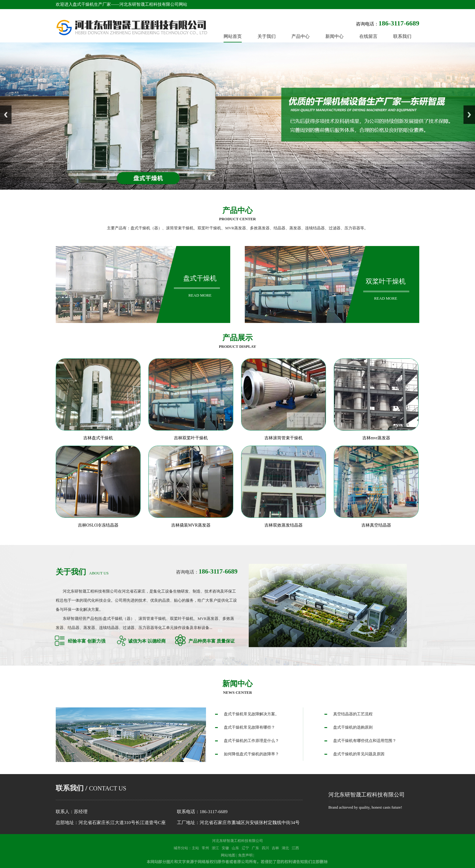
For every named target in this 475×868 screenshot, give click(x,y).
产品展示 (237, 338)
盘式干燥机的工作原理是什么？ (251, 741)
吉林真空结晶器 (376, 525)
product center (237, 219)
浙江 (215, 848)
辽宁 (245, 848)
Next (469, 115)
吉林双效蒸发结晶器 (284, 525)
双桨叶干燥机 (386, 281)
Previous (6, 115)
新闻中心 (237, 684)
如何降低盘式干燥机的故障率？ (251, 754)
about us (82, 573)
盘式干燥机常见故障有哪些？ (249, 727)
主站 (195, 848)
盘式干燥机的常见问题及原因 (359, 754)
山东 (235, 848)
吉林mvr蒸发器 (376, 438)
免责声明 (245, 855)
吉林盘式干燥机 (98, 438)
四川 (265, 848)
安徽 (225, 848)
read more (200, 295)
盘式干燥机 (200, 278)
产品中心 (237, 210)
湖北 (285, 848)
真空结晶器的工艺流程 (353, 714)
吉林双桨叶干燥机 (191, 438)
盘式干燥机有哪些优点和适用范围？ (365, 741)
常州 (205, 848)
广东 (255, 848)
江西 (295, 848)
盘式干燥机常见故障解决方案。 (251, 714)
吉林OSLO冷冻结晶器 (98, 525)
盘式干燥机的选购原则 (353, 727)
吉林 (275, 848)
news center (237, 692)
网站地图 (228, 855)
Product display (237, 346)
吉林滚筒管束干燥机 (284, 438)
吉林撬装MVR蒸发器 (191, 525)
